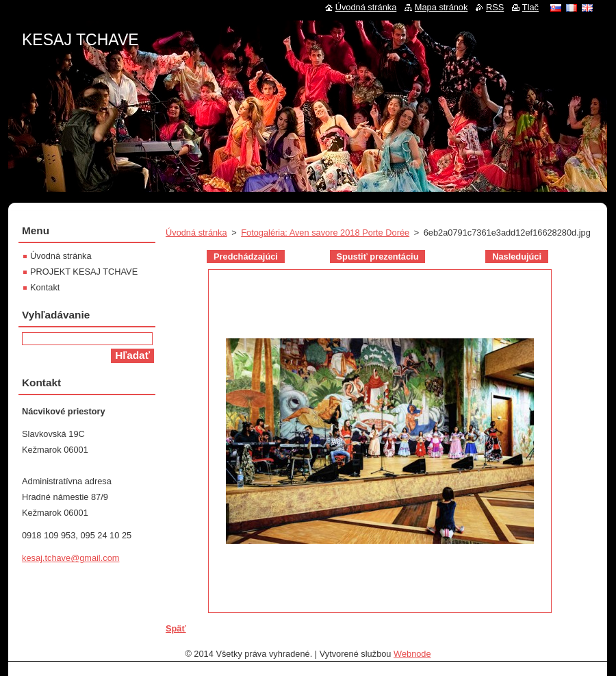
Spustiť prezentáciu (378, 256)
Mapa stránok (441, 7)
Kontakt (45, 287)
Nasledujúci (517, 256)
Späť (176, 628)
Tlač (530, 7)
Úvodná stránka (196, 233)
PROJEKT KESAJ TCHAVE (84, 272)
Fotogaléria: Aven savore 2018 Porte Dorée (325, 233)
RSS (495, 7)
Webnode (412, 654)
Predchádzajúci (246, 256)
